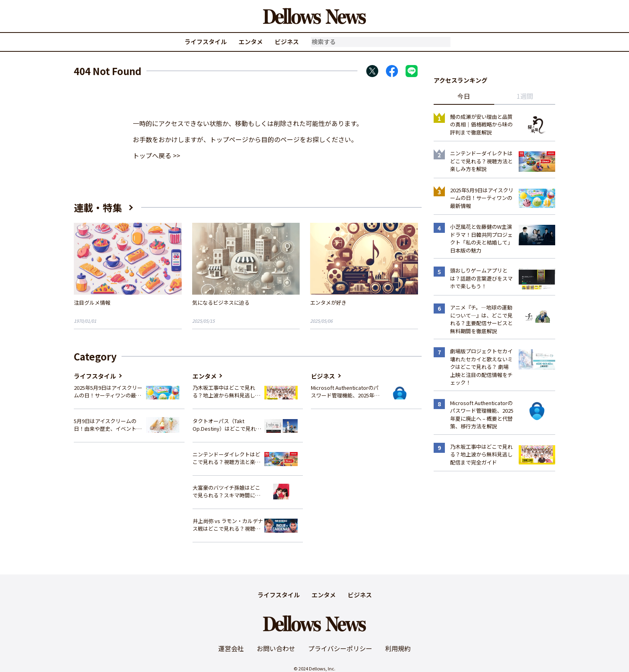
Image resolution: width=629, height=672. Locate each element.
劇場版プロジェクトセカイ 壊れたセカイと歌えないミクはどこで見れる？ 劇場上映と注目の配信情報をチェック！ (481, 367)
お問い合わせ (276, 648)
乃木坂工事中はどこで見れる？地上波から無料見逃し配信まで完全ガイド (226, 392)
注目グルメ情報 (92, 302)
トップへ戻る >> (156, 155)
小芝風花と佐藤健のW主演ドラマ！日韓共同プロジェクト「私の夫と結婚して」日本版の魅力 (481, 238)
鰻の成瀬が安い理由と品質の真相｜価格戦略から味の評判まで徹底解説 (481, 124)
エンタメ (251, 42)
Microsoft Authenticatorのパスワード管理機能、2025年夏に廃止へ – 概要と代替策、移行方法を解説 (345, 392)
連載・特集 (98, 207)
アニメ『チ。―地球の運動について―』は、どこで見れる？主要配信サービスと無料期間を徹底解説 (481, 319)
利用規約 (398, 648)
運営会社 (231, 648)
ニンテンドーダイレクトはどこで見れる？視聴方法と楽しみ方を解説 (226, 458)
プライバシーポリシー (340, 648)
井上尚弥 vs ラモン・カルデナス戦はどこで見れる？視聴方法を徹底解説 (228, 525)
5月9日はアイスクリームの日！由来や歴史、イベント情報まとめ (108, 425)
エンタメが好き (328, 302)
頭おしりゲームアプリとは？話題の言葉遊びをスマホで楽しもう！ (481, 278)
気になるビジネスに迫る (221, 302)
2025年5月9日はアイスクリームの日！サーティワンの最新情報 (108, 392)
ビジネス (287, 42)
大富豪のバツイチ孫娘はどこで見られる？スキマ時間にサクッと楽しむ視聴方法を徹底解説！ (226, 492)
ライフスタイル (206, 42)
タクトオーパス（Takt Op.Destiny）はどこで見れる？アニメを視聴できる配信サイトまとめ (226, 425)
